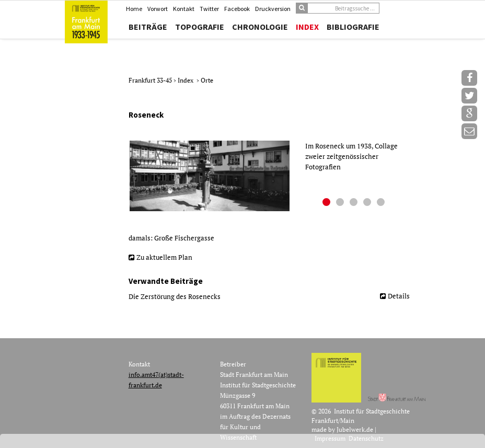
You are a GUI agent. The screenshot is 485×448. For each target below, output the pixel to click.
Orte (207, 80)
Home (134, 9)
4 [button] (368, 203)
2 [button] (341, 203)
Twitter (209, 9)
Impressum (330, 438)
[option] (273, 176)
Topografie (200, 27)
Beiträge (148, 27)
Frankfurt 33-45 (151, 80)
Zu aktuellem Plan (164, 257)
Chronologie (260, 27)
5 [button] (382, 203)
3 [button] (355, 203)
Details (399, 296)
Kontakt (184, 9)
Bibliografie (353, 27)
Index (307, 27)
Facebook (237, 9)
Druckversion (273, 9)
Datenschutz (366, 438)
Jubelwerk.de (355, 429)
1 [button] (328, 203)
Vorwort (158, 9)
